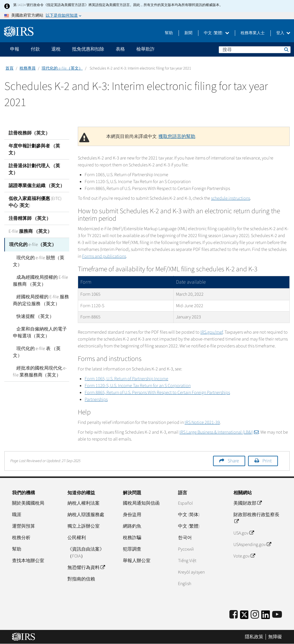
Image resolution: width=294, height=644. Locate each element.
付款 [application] (35, 49)
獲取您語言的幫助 (177, 137)
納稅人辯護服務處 (86, 515)
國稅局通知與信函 (141, 503)
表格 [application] (120, 49)
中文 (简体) (189, 515)
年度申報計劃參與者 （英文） (34, 149)
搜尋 (286, 49)
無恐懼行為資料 (86, 568)
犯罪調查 (132, 549)
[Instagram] (255, 615)
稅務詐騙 (132, 538)
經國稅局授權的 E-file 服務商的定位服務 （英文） (39, 299)
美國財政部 (247, 503)
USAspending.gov (252, 545)
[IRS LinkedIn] (266, 617)
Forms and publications (104, 256)
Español (185, 503)
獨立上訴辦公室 (84, 526)
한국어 (185, 538)
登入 (283, 33)
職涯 (17, 515)
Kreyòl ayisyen (191, 572)
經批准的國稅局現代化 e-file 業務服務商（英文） (41, 364)
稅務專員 (28, 68)
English (185, 584)
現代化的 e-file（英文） (62, 68)
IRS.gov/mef (212, 332)
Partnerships (96, 399)
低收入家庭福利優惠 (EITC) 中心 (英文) (35, 202)
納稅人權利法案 (84, 503)
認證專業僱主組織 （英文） (37, 186)
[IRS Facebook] (234, 615)
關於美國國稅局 (28, 503)
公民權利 (77, 538)
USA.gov (244, 533)
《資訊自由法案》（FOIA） (86, 553)
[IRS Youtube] (277, 615)
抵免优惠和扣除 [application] (88, 49)
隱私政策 (254, 637)
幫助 (169, 33)
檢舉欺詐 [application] (146, 49)
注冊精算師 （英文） (30, 218)
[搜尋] (255, 50)
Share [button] (233, 461)
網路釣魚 (132, 526)
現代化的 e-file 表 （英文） (40, 348)
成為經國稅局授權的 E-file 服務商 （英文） (39, 280)
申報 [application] (15, 49)
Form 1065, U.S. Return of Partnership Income (126, 379)
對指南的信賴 (81, 579)
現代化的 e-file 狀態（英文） (37, 260)
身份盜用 (132, 515)
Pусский (186, 549)
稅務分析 (21, 538)
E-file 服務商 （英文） (30, 231)
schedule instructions (231, 198)
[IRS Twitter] (244, 617)
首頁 (9, 68)
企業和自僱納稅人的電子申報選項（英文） (40, 332)
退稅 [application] (56, 49)
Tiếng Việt (187, 561)
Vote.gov (244, 556)
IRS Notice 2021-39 (202, 422)
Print (267, 461)
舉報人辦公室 (137, 561)
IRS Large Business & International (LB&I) (219, 432)
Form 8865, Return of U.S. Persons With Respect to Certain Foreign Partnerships (157, 393)
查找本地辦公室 (28, 561)
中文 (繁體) (216, 33)
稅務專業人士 (253, 33)
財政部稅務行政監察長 (256, 518)
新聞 (188, 33)
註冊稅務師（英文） (29, 133)
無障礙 (275, 637)
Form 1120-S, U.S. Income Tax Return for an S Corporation (138, 386)
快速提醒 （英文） (32, 316)
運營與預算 (24, 526)
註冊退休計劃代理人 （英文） (34, 169)
